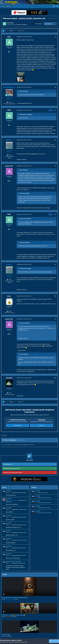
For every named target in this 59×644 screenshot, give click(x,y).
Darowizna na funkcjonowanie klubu (13, 472)
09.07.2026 (9, 546)
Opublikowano (19, 493)
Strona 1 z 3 (21, 31)
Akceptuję (54, 641)
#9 (55, 319)
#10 (55, 378)
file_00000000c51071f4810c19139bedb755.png (15, 598)
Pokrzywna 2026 (8, 464)
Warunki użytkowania (22, 642)
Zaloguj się (41, 425)
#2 (55, 87)
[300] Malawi (20, 396)
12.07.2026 (8, 523)
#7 (55, 264)
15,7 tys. (9, 102)
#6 (55, 214)
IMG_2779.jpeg (6, 634)
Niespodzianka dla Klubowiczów (11, 468)
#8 (55, 296)
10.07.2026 (9, 539)
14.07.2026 (9, 516)
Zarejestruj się (17, 425)
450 (9, 181)
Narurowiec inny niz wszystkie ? (14, 562)
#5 (55, 166)
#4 (55, 140)
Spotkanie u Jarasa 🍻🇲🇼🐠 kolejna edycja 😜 (14, 615)
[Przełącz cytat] (19, 91)
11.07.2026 (8, 491)
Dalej (11, 31)
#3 (55, 110)
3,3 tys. (9, 155)
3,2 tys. (9, 311)
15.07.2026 (8, 508)
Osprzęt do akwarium (22, 25)
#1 (56, 37)
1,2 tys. (9, 393)
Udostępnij (39, 24)
